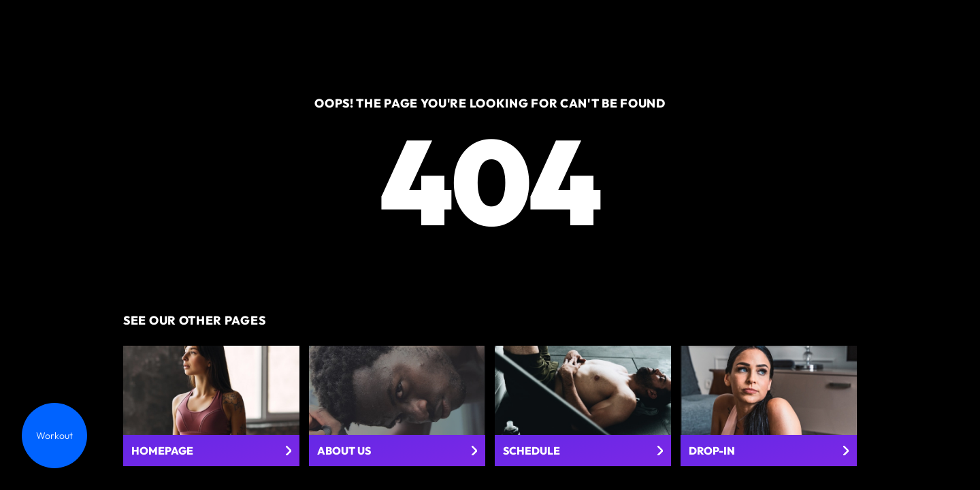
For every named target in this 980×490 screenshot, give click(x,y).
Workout (54, 436)
